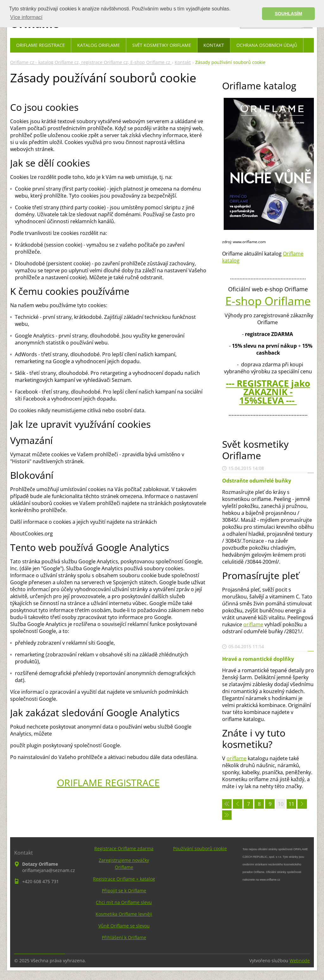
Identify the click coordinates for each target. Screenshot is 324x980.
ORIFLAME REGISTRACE (108, 783)
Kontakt (183, 62)
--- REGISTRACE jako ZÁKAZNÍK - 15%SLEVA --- (268, 392)
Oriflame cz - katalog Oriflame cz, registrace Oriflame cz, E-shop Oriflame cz (91, 62)
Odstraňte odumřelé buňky (257, 481)
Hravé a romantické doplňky (258, 659)
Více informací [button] (26, 17)
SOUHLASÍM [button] (289, 14)
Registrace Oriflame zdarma (124, 848)
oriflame (253, 624)
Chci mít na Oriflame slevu (124, 902)
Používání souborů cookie (200, 848)
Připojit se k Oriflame (124, 891)
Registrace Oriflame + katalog (124, 879)
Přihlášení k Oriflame (124, 937)
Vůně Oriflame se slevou (124, 926)
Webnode (300, 961)
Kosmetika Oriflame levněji (124, 914)
